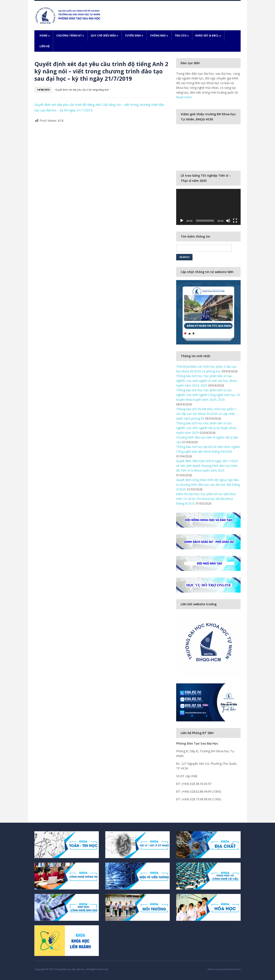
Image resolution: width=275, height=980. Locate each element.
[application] (208, 207)
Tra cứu (182, 36)
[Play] (182, 221)
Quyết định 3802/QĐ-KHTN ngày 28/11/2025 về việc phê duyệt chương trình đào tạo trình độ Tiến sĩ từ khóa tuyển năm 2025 (207, 466)
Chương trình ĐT (70, 36)
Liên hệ (45, 46)
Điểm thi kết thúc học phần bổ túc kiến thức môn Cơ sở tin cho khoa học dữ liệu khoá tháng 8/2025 (206, 499)
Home (45, 36)
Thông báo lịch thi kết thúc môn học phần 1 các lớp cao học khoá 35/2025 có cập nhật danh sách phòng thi (206, 414)
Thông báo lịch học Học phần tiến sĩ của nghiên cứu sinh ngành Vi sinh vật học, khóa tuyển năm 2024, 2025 (206, 381)
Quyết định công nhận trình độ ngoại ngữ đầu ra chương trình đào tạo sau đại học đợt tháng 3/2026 (208, 485)
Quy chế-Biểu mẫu (105, 36)
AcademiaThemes (230, 969)
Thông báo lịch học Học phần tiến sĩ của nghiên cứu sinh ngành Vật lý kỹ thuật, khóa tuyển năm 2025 (206, 428)
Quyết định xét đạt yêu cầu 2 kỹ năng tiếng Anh (82, 90)
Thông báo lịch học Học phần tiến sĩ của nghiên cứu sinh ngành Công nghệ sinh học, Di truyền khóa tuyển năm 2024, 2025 (208, 395)
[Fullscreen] (235, 221)
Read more (184, 97)
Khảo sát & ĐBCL (208, 36)
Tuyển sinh (134, 36)
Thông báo (159, 36)
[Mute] (228, 221)
